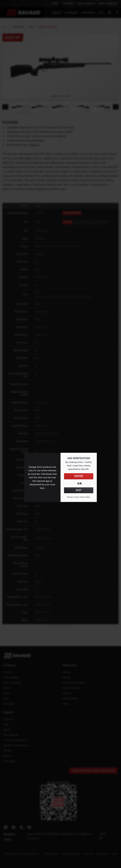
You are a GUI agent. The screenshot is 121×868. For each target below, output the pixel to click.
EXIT (79, 490)
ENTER (79, 476)
